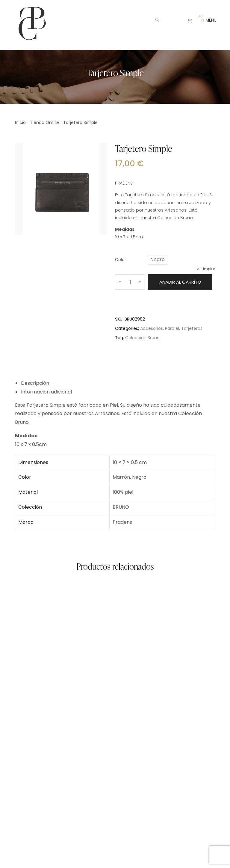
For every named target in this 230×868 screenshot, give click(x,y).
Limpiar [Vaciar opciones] (208, 269)
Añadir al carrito (180, 282)
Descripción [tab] (35, 383)
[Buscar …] (167, 21)
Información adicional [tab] (46, 392)
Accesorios (152, 328)
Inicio (20, 122)
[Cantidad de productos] (130, 282)
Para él (172, 328)
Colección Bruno (142, 338)
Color (121, 260)
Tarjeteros (192, 328)
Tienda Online (44, 122)
